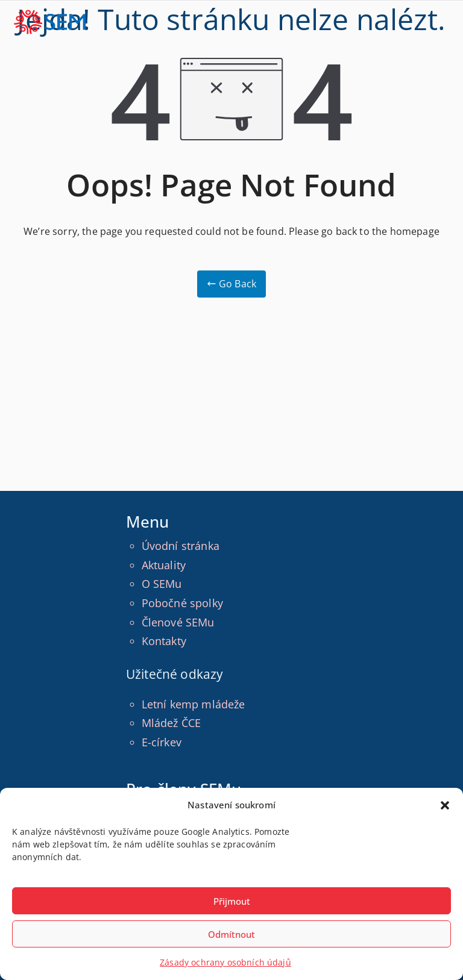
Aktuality (164, 565)
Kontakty (164, 641)
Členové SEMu (178, 622)
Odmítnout (231, 934)
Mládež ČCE (172, 723)
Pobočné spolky (182, 603)
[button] (445, 805)
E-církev (162, 742)
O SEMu (162, 584)
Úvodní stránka (181, 546)
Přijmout (232, 901)
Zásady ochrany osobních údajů (225, 962)
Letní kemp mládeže (194, 704)
